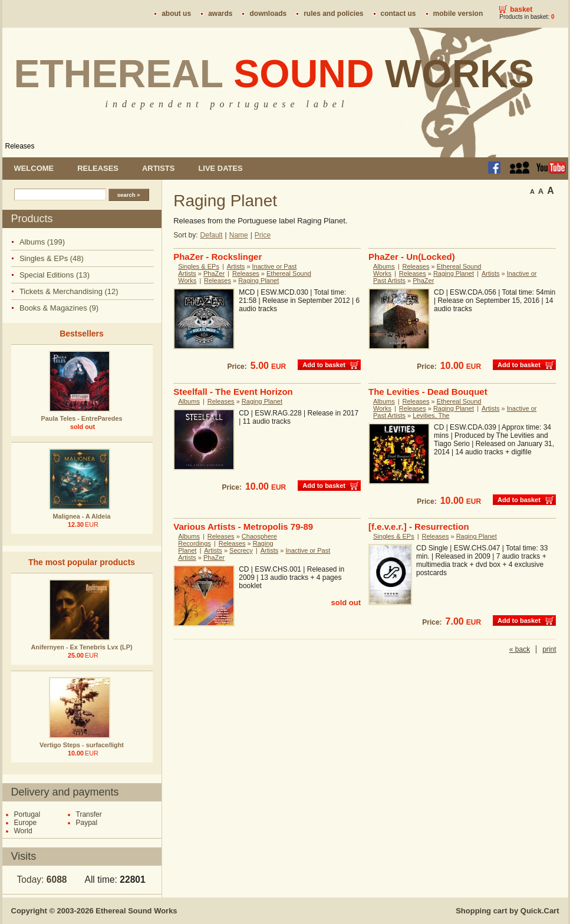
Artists (158, 168)
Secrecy (241, 550)
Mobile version (458, 14)
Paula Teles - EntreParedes (82, 418)
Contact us (398, 14)
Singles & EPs (199, 266)
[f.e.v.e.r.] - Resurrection (419, 527)
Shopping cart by (507, 911)
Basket (521, 9)
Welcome (34, 168)
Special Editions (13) (55, 275)
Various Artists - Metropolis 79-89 (243, 527)
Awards (220, 14)
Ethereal (274, 74)
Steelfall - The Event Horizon (233, 392)
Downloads (268, 14)
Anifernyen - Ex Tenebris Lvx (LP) (82, 647)
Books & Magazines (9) (59, 308)
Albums (384, 266)
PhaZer (214, 273)
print (549, 649)
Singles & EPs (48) (52, 258)
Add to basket (324, 365)
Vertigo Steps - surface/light (82, 745)
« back (520, 649)
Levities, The (431, 415)
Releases (20, 146)
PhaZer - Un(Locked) (412, 257)
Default (212, 235)
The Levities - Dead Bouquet (428, 392)
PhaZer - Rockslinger (218, 257)
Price (263, 235)
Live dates (220, 168)
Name (239, 235)
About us (176, 14)
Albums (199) (42, 242)
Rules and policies (333, 14)
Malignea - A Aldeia (82, 516)
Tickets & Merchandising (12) (69, 291)
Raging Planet (258, 280)
